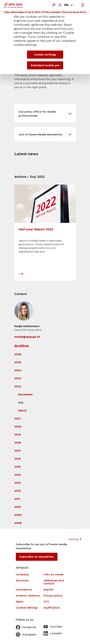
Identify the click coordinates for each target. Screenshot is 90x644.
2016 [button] (18, 459)
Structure (22, 581)
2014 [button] (18, 475)
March (22, 411)
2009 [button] (18, 515)
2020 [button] (18, 427)
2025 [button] (18, 362)
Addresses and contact (54, 582)
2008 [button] (18, 523)
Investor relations (28, 596)
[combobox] (68, 5)
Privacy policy (53, 596)
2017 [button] (18, 451)
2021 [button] (17, 419)
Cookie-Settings (27, 608)
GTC (46, 602)
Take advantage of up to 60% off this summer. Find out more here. (45, 12)
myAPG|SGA (52, 608)
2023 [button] (18, 378)
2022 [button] (18, 386)
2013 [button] (17, 483)
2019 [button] (18, 435)
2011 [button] (17, 499)
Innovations (24, 590)
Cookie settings (45, 55)
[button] (45, 113)
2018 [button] (18, 443)
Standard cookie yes (45, 65)
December (25, 394)
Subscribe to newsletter (37, 557)
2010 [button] (18, 507)
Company (22, 575)
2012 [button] (17, 491)
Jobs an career (54, 575)
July (21, 402)
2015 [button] (17, 467)
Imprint (48, 590)
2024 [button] (18, 370)
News (20, 602)
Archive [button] (22, 346)
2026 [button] (18, 354)
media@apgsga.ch (27, 337)
